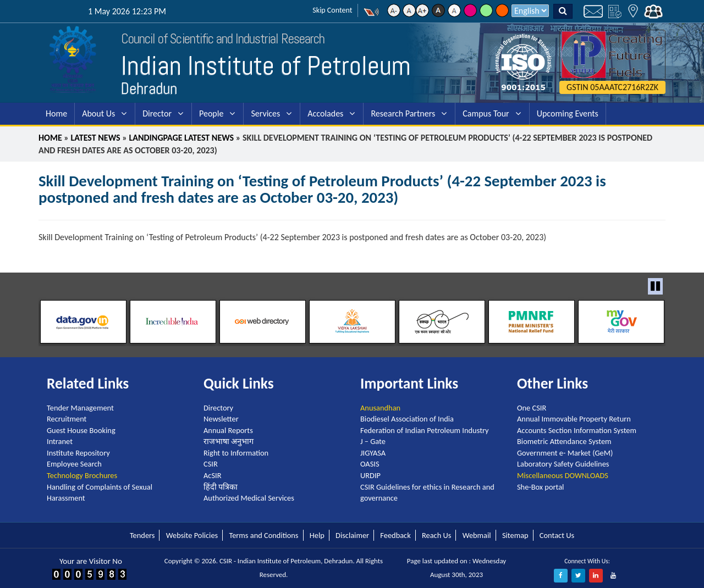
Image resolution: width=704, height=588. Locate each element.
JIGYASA (373, 453)
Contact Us (557, 535)
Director (157, 113)
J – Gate (373, 441)
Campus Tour (486, 113)
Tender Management (80, 408)
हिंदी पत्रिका (221, 487)
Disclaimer (352, 535)
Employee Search (74, 464)
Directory (218, 408)
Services (265, 113)
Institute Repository (78, 453)
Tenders (142, 535)
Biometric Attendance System (564, 441)
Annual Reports (228, 430)
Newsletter (221, 419)
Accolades (325, 113)
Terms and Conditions (263, 535)
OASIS (370, 464)
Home (56, 113)
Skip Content (332, 10)
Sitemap (515, 535)
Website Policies (192, 535)
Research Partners (403, 113)
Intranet (60, 441)
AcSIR (212, 475)
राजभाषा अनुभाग (229, 441)
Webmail (477, 535)
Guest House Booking (81, 430)
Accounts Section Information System (577, 430)
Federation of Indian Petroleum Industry (425, 430)
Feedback (395, 535)
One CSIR (532, 408)
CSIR (211, 464)
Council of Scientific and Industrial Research (223, 39)
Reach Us (436, 535)
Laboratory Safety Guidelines (563, 464)
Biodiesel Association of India (407, 419)
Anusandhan (380, 408)
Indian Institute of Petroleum (266, 66)
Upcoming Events (568, 113)
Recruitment (67, 419)
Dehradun (149, 88)
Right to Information (236, 453)
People (211, 113)
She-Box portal (540, 487)
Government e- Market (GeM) (565, 453)
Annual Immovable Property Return (574, 419)
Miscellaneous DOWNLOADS (563, 475)
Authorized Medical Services (249, 498)
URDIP (370, 475)
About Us (98, 113)
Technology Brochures (82, 475)
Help (317, 535)
